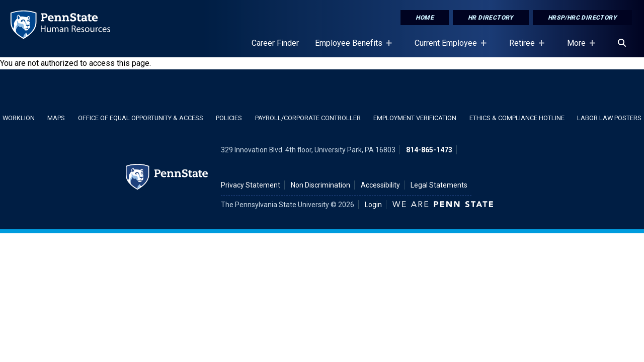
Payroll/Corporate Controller (308, 118)
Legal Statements (439, 185)
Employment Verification (415, 118)
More (578, 48)
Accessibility (380, 185)
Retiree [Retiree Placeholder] (524, 48)
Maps (56, 118)
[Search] (622, 43)
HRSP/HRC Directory (582, 18)
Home (425, 18)
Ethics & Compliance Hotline (517, 118)
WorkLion (19, 118)
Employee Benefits (351, 48)
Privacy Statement (251, 185)
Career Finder (275, 43)
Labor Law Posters (609, 118)
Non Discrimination (320, 185)
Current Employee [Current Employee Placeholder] (448, 48)
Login (373, 205)
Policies (229, 118)
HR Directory (491, 18)
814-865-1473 (429, 150)
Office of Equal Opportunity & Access (141, 118)
